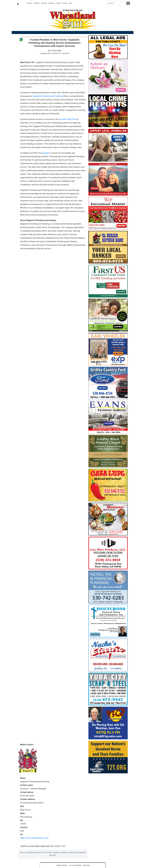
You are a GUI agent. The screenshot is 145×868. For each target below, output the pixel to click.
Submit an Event (62, 865)
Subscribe (52, 3)
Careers (58, 3)
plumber (46, 153)
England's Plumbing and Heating (47, 96)
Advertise (44, 3)
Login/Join (86, 865)
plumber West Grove (69, 119)
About (71, 3)
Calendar (37, 3)
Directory (30, 3)
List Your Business (76, 865)
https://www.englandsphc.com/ (34, 838)
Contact (65, 3)
